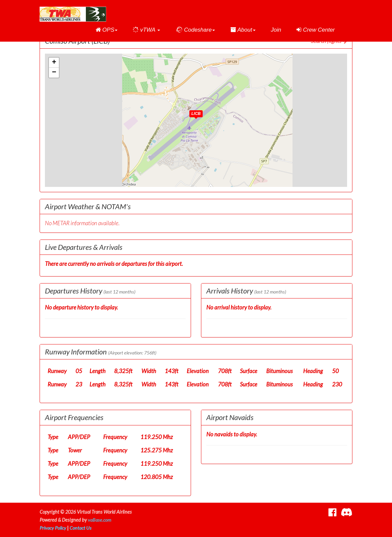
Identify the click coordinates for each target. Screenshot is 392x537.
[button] (107, 30)
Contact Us (81, 528)
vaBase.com (99, 520)
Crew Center (316, 30)
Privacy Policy (53, 528)
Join (276, 30)
